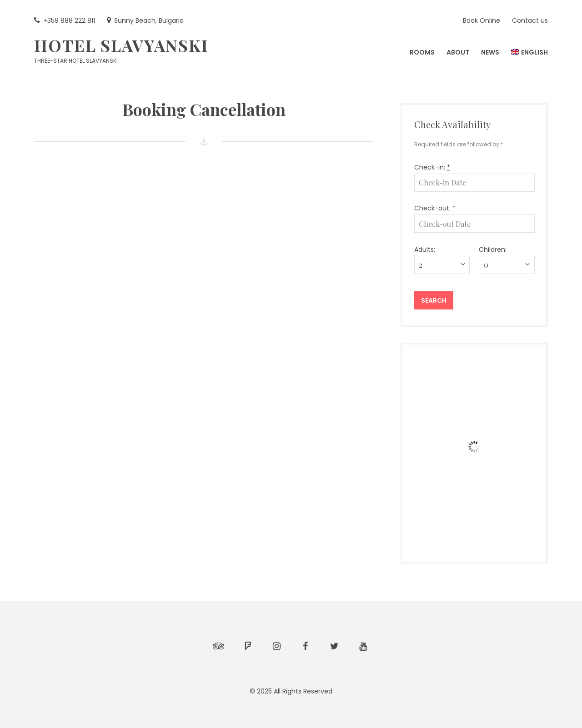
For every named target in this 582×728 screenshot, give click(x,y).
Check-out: (435, 208)
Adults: (425, 249)
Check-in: (432, 167)
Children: (493, 249)
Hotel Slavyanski (121, 45)
